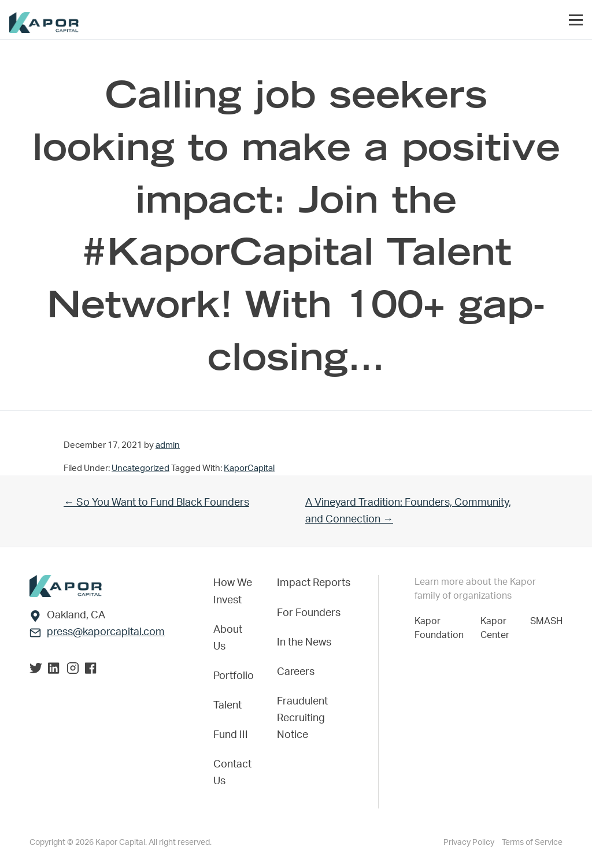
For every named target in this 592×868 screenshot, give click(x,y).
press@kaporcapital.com (106, 632)
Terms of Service (532, 843)
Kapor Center (497, 628)
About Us (228, 638)
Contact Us (232, 773)
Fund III (231, 735)
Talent (227, 706)
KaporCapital (249, 468)
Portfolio (234, 676)
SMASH (546, 621)
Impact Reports (314, 583)
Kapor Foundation (441, 628)
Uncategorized (140, 468)
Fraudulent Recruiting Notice (302, 718)
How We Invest (233, 591)
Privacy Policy (470, 843)
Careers (296, 672)
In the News (304, 643)
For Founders (309, 613)
